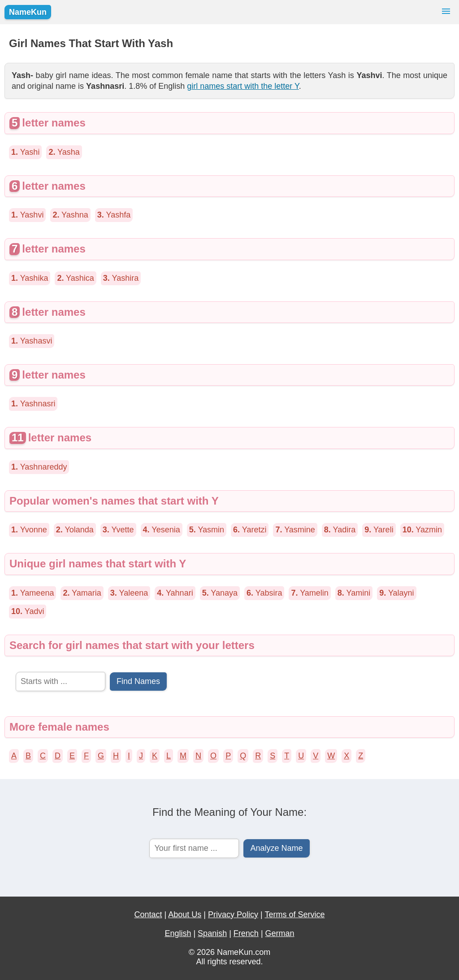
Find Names (138, 681)
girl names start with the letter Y (243, 86)
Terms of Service (294, 915)
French (246, 933)
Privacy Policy (233, 915)
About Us (185, 915)
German (280, 933)
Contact (148, 915)
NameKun (28, 12)
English (178, 933)
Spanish (212, 933)
